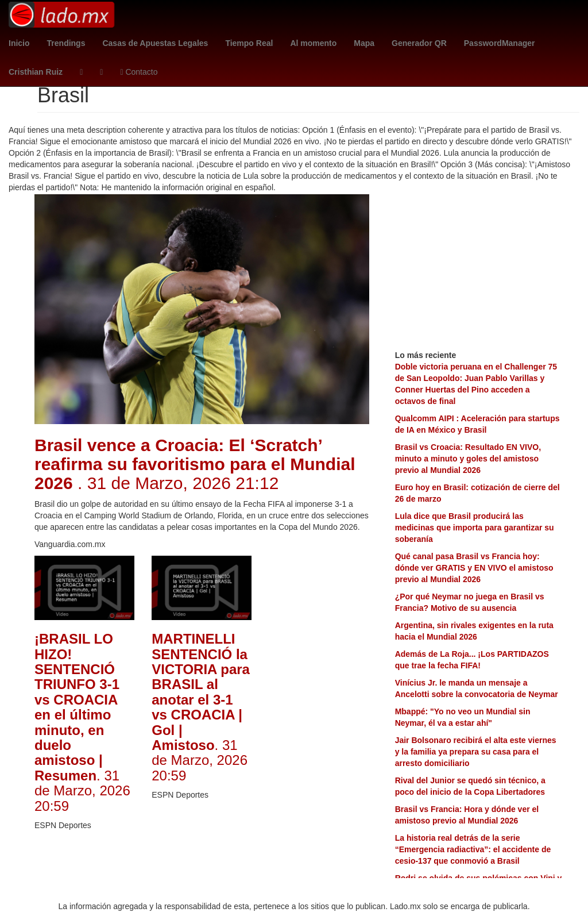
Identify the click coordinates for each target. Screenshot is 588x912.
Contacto (139, 72)
